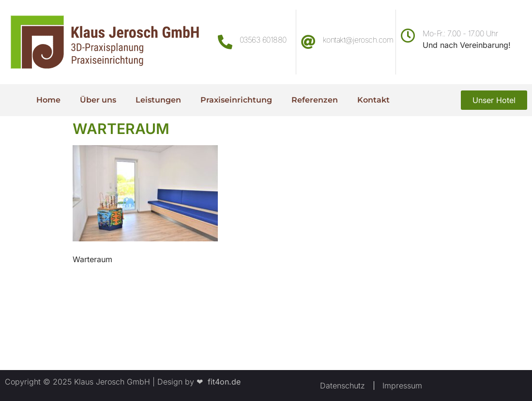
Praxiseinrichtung (236, 100)
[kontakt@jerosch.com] (308, 42)
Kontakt (373, 100)
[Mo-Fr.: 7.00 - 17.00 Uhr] (408, 36)
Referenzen (315, 100)
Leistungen (158, 100)
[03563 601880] (225, 42)
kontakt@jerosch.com (358, 40)
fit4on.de (222, 382)
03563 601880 (263, 40)
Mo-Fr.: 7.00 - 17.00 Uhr (460, 33)
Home (48, 100)
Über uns (98, 100)
